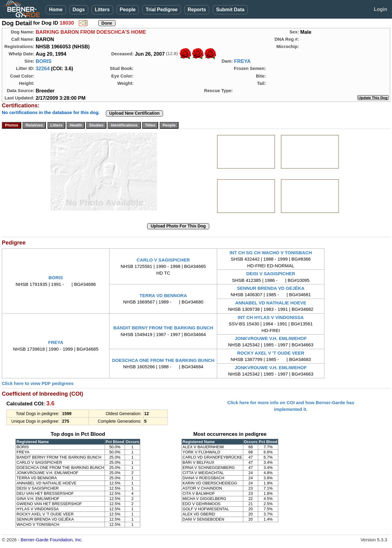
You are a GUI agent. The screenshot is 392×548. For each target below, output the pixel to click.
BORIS (43, 61)
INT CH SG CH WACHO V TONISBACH (271, 253)
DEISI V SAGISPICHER (271, 274)
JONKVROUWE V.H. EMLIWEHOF (271, 338)
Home (56, 10)
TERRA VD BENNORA (163, 295)
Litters (102, 10)
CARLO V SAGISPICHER (163, 260)
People (128, 10)
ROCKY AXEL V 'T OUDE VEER (271, 353)
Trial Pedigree (162, 10)
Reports (197, 10)
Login (380, 9)
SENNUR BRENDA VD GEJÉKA (271, 288)
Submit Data (230, 10)
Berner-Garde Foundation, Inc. (52, 540)
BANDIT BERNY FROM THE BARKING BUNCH (163, 328)
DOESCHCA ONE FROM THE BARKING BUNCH (163, 360)
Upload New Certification (134, 113)
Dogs (79, 10)
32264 (43, 68)
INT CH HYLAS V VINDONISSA (271, 317)
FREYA (242, 61)
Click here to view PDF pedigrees (38, 383)
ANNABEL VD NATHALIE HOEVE (271, 303)
